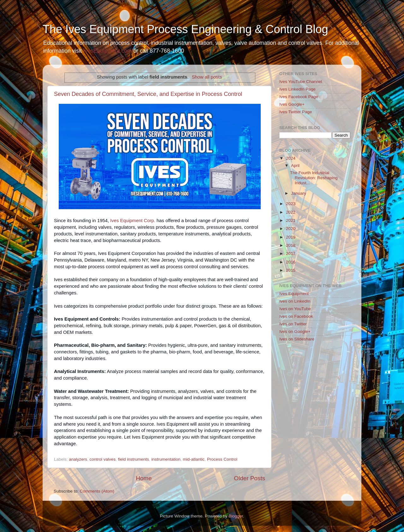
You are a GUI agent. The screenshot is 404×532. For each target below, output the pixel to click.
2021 (291, 220)
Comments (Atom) (97, 491)
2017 (291, 254)
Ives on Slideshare (297, 339)
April (295, 166)
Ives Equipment (294, 294)
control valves (103, 459)
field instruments (134, 459)
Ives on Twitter (293, 324)
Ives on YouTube (295, 309)
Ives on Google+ (295, 331)
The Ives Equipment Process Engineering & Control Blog (185, 29)
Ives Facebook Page (299, 97)
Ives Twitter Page (296, 112)
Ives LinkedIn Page (297, 89)
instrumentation (166, 459)
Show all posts (207, 77)
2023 (291, 204)
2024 (291, 158)
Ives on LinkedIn (295, 301)
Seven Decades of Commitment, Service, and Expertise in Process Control (148, 94)
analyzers (78, 459)
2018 (291, 245)
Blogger (236, 516)
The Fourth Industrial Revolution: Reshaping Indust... (314, 178)
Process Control (222, 459)
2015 (291, 270)
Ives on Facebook (296, 316)
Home (144, 478)
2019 (291, 237)
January (299, 193)
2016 (291, 262)
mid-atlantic (194, 459)
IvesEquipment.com (108, 51)
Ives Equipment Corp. (133, 221)
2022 (291, 212)
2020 (291, 229)
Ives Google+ (292, 104)
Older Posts (250, 478)
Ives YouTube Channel (301, 82)
